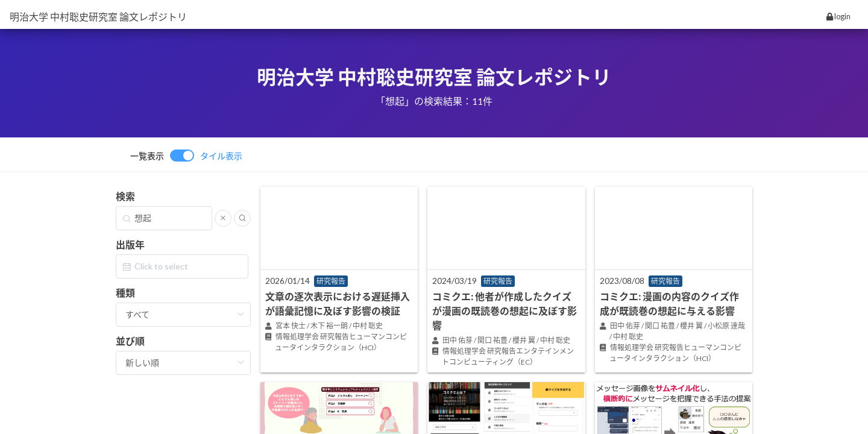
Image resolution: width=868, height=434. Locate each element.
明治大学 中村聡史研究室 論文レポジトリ (98, 17)
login (838, 16)
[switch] (186, 156)
